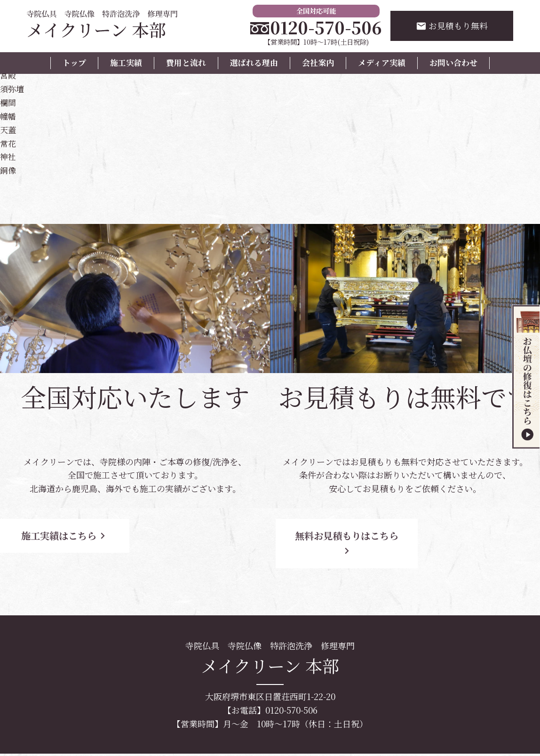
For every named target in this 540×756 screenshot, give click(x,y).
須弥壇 (13, 88)
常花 (8, 142)
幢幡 (8, 115)
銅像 (8, 169)
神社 (8, 156)
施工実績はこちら (85, 535)
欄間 (8, 102)
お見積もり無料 (452, 26)
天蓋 (8, 128)
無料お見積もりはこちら (355, 535)
